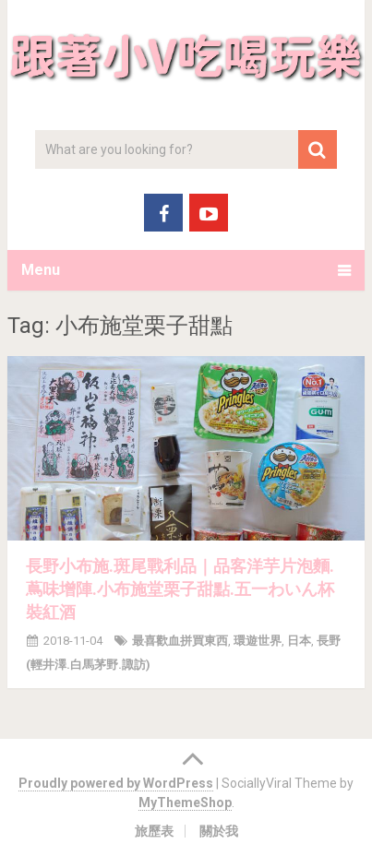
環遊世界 (258, 641)
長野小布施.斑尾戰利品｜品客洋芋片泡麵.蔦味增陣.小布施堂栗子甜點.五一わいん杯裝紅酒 (180, 589)
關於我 (219, 831)
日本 (299, 641)
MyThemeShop (185, 803)
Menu (41, 270)
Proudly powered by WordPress (116, 783)
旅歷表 (154, 831)
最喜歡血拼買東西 (180, 641)
